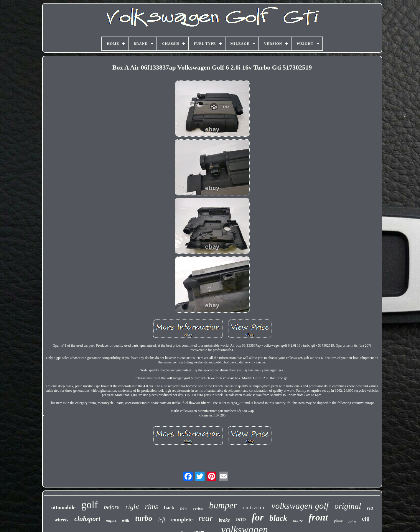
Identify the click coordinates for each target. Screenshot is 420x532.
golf (90, 505)
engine (111, 521)
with (126, 520)
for (258, 517)
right (132, 507)
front (318, 517)
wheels (61, 520)
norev (298, 521)
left (162, 519)
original (348, 506)
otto (241, 519)
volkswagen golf (300, 506)
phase (338, 520)
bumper (223, 505)
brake (224, 520)
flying (352, 521)
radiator (254, 508)
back (169, 508)
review (198, 508)
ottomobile (63, 508)
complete (182, 519)
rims (151, 507)
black (278, 518)
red (370, 508)
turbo (144, 518)
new (184, 508)
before (112, 507)
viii (366, 519)
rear (206, 518)
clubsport (87, 519)
